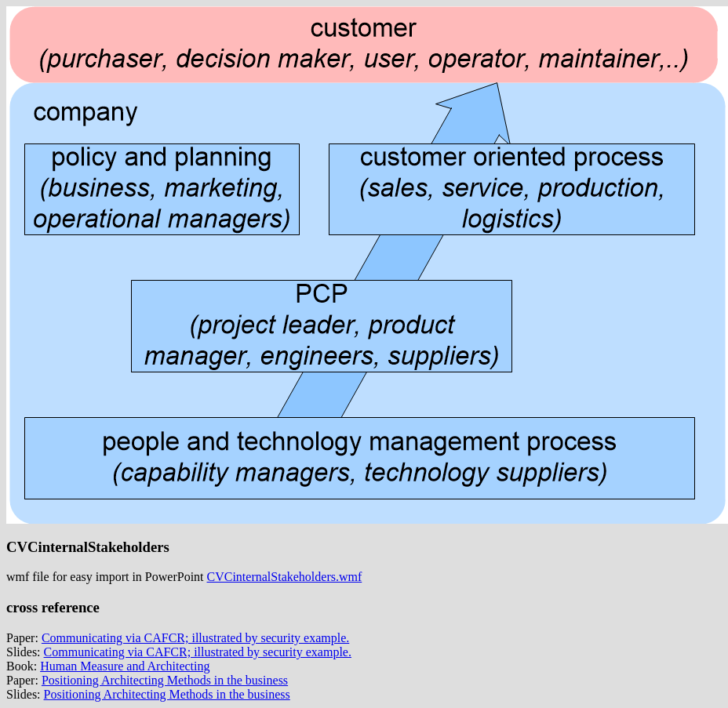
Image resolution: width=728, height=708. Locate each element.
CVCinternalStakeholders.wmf (285, 577)
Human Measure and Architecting (125, 666)
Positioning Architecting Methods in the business (165, 680)
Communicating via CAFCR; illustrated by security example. (195, 638)
